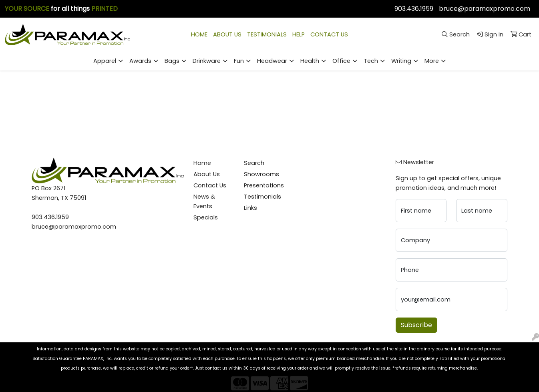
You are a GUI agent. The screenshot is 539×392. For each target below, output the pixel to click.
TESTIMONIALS (267, 34)
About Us (207, 174)
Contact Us (210, 185)
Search (254, 163)
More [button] (432, 61)
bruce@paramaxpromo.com (485, 9)
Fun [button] (239, 61)
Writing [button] (401, 61)
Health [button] (310, 61)
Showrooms (261, 174)
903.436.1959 (414, 9)
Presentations (264, 185)
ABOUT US (227, 34)
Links (250, 208)
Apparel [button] (105, 61)
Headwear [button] (272, 61)
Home (202, 163)
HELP (299, 34)
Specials (206, 217)
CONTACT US (329, 34)
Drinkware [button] (207, 61)
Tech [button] (371, 61)
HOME (199, 34)
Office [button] (341, 61)
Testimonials (262, 197)
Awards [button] (140, 61)
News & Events (204, 201)
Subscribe (416, 325)
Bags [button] (172, 61)
